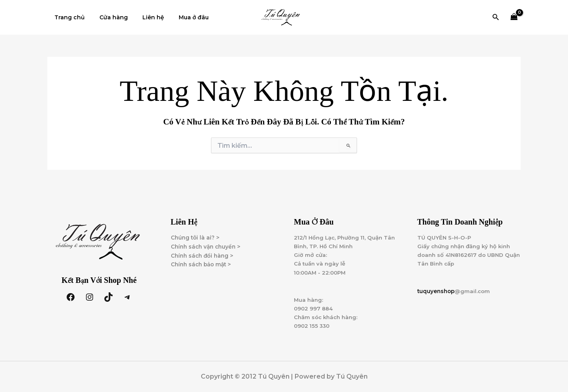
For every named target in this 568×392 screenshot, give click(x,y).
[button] (496, 17)
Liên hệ (145, 17)
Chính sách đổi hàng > (204, 255)
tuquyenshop (437, 292)
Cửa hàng (108, 17)
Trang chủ (68, 17)
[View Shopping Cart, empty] (514, 18)
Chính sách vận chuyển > (207, 246)
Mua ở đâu (181, 17)
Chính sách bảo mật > (203, 264)
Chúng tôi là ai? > (196, 237)
